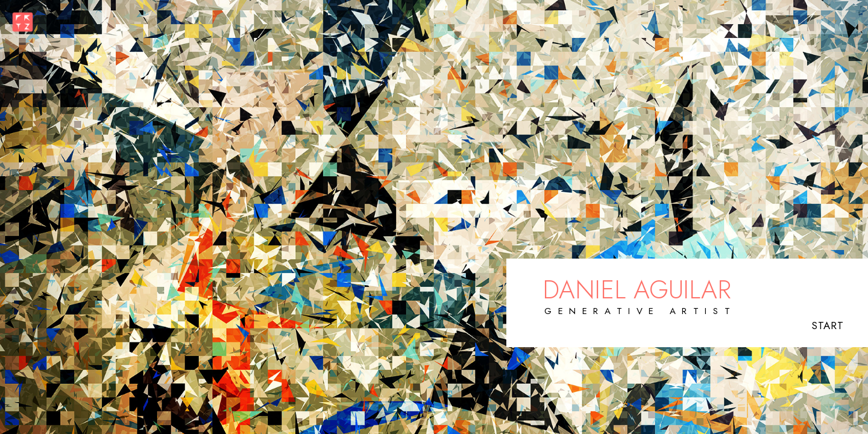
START (828, 325)
